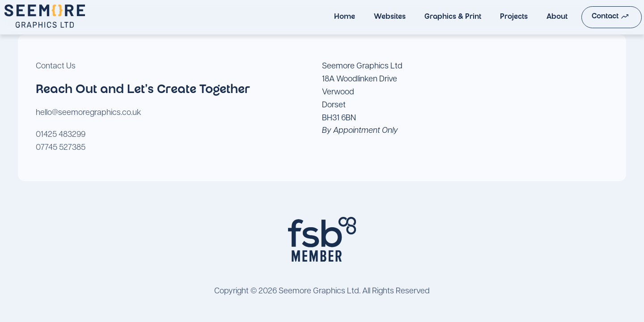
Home (327, 17)
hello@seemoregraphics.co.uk (89, 113)
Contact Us (56, 66)
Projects (496, 17)
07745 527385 (61, 148)
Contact (593, 17)
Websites (372, 17)
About (539, 17)
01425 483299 (61, 135)
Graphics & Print (435, 17)
